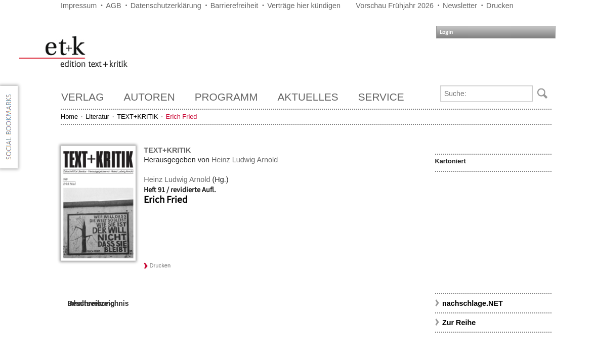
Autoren (149, 97)
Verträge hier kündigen (304, 6)
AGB (113, 6)
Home (69, 117)
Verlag (82, 97)
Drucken (500, 6)
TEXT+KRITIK (137, 117)
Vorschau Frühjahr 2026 (395, 6)
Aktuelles (308, 97)
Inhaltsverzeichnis (98, 303)
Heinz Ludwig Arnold (245, 160)
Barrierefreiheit (234, 6)
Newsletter (460, 6)
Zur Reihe (459, 323)
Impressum (79, 6)
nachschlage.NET (473, 303)
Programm (226, 97)
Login (446, 32)
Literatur (97, 117)
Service (381, 97)
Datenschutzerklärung (166, 6)
